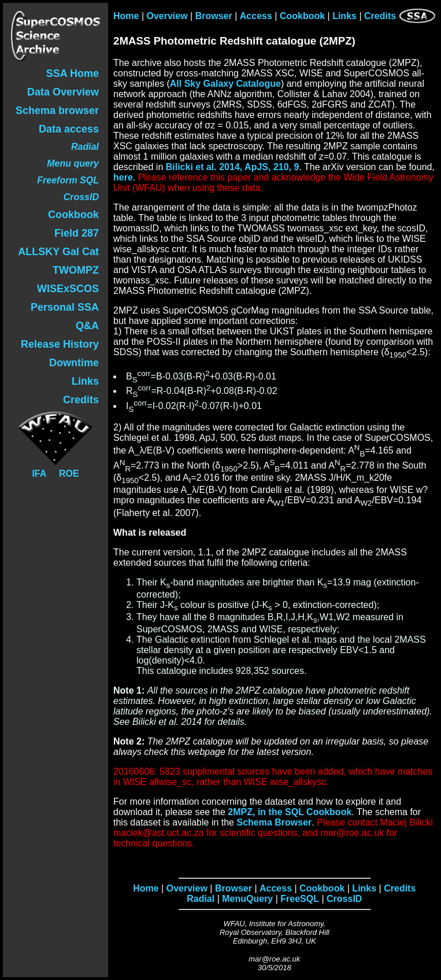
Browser (214, 16)
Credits (380, 16)
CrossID (344, 899)
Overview (167, 16)
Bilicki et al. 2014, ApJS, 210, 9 (233, 167)
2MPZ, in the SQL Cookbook (290, 812)
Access (256, 16)
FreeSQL (300, 899)
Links (344, 16)
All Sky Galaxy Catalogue (225, 84)
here (123, 177)
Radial (201, 899)
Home (126, 16)
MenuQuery (247, 899)
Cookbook (302, 16)
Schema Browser (274, 822)
